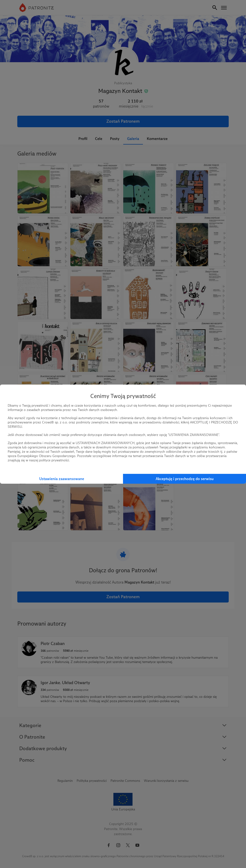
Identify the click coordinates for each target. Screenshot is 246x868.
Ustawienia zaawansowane (62, 479)
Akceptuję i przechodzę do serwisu (185, 479)
